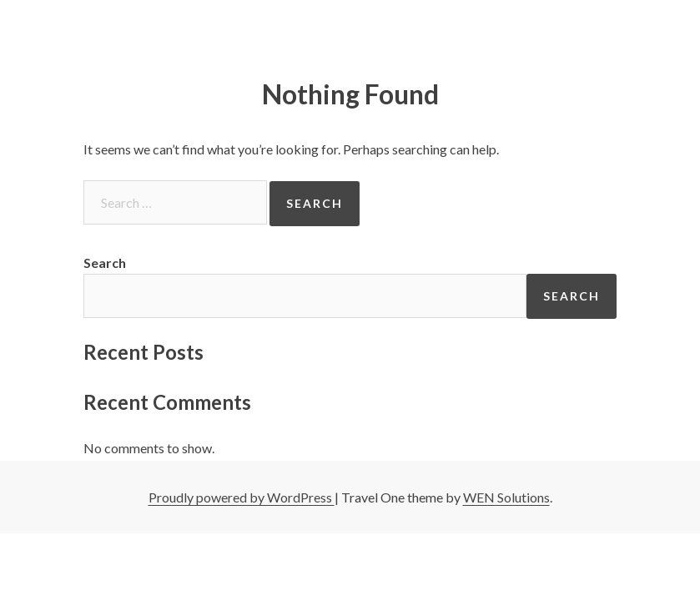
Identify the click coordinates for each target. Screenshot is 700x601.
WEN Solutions (506, 497)
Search (105, 263)
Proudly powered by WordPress (242, 497)
